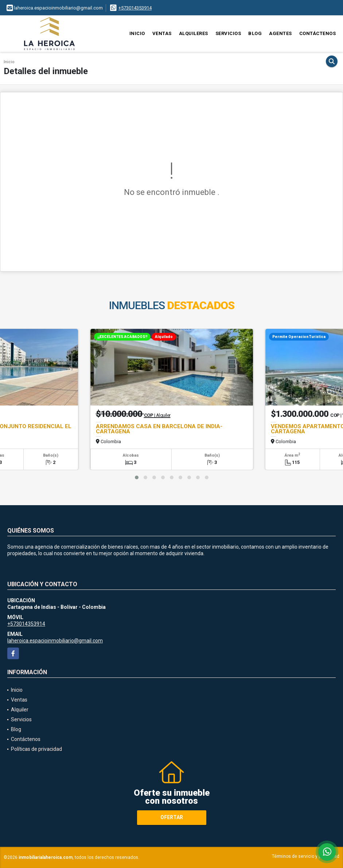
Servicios (228, 33)
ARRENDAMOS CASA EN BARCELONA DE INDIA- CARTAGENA (159, 429)
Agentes (280, 33)
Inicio (137, 33)
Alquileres (194, 33)
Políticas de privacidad (36, 749)
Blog (255, 33)
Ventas (162, 33)
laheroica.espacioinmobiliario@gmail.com (55, 641)
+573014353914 (135, 8)
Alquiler (20, 710)
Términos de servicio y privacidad (306, 856)
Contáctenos (318, 33)
